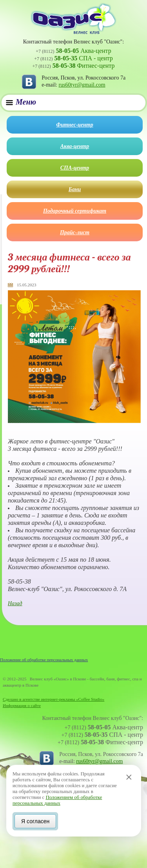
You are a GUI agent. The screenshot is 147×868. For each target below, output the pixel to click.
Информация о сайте (22, 705)
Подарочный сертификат (75, 211)
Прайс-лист (75, 232)
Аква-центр (75, 146)
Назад (15, 603)
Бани (75, 189)
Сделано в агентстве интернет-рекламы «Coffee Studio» (54, 699)
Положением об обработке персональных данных (57, 799)
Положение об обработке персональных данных (44, 660)
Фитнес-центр (74, 125)
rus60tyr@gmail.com (82, 85)
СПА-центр (75, 168)
